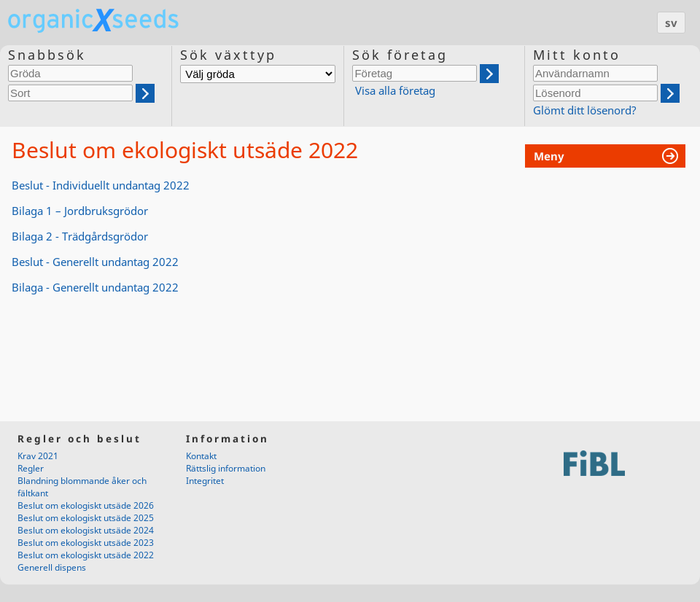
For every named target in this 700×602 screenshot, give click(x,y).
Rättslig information (226, 468)
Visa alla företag (395, 90)
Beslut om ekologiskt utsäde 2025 (86, 518)
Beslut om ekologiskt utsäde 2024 (86, 530)
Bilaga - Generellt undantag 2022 (95, 287)
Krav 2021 (38, 456)
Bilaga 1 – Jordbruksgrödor (80, 211)
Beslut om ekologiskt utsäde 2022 (86, 555)
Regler (31, 468)
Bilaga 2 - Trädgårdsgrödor (80, 236)
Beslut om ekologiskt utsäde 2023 (86, 543)
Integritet (205, 481)
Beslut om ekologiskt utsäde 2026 (86, 505)
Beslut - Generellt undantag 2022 (95, 262)
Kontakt (201, 456)
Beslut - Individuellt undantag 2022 (101, 185)
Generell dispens (52, 567)
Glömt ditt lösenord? (585, 110)
